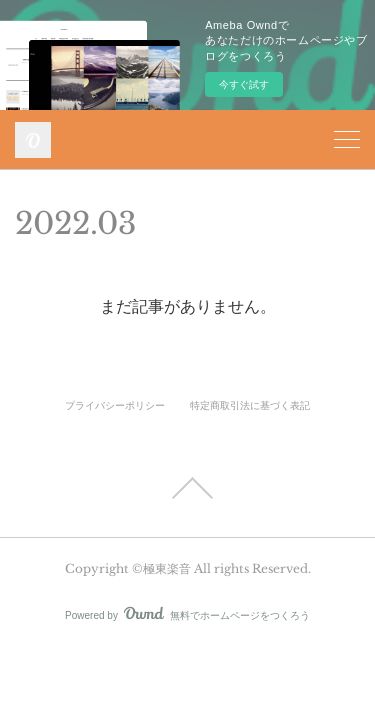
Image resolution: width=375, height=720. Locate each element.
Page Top (187, 488)
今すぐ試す (244, 84)
